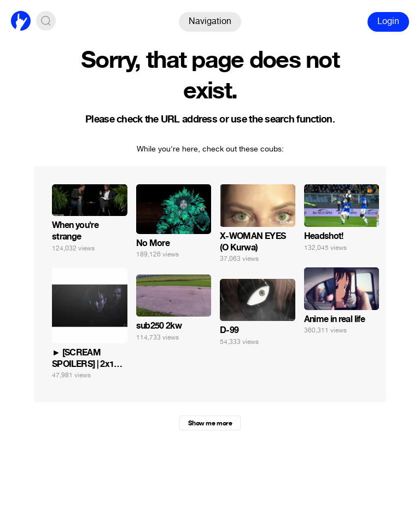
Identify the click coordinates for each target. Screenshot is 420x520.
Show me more (210, 423)
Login (388, 21)
